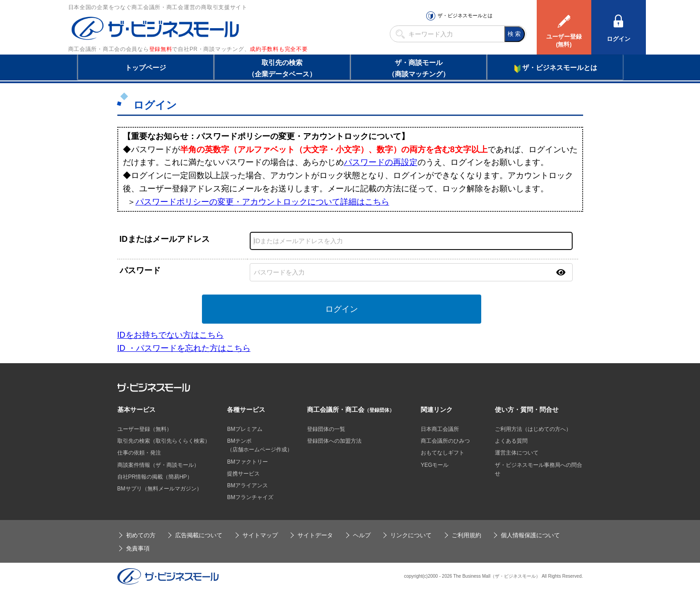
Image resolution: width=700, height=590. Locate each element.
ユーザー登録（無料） (145, 429)
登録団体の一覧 (326, 429)
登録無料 (161, 49)
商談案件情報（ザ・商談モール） (158, 465)
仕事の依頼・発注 (139, 453)
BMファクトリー (247, 462)
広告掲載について (199, 535)
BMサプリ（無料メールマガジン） (160, 489)
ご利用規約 (466, 535)
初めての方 (141, 535)
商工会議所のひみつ (445, 441)
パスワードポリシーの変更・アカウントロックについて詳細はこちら (262, 202)
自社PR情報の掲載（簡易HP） (155, 477)
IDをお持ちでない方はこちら (171, 335)
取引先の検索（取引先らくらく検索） (164, 441)
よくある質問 (511, 441)
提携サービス (243, 474)
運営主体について (517, 453)
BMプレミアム (245, 429)
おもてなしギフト (443, 453)
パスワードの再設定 (381, 162)
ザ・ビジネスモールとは (465, 15)
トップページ (146, 67)
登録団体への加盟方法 (334, 441)
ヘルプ (362, 535)
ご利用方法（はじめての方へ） (533, 429)
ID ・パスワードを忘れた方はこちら (184, 348)
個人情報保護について (530, 535)
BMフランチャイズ (250, 497)
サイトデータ (315, 535)
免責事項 (138, 548)
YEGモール (435, 465)
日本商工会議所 (440, 429)
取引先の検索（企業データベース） (282, 68)
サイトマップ (260, 535)
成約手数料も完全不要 (279, 49)
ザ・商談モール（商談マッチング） (419, 68)
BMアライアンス (247, 485)
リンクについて (411, 535)
